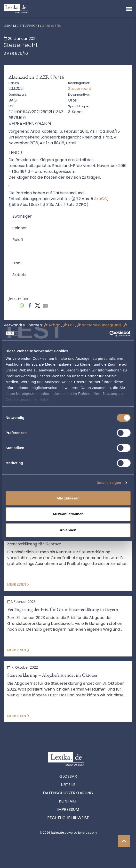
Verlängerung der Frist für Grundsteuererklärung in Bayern (63, 609)
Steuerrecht (29, 26)
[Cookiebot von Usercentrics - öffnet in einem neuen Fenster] (109, 334)
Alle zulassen (68, 498)
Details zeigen (109, 483)
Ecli (69, 325)
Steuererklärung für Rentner (34, 544)
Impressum (68, 809)
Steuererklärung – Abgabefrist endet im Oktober (52, 675)
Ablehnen (68, 530)
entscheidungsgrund (99, 325)
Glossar (68, 776)
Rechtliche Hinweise (68, 818)
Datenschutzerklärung (68, 793)
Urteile (68, 785)
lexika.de (10, 26)
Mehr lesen (18, 584)
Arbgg (52, 325)
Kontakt (68, 801)
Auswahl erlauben (68, 514)
